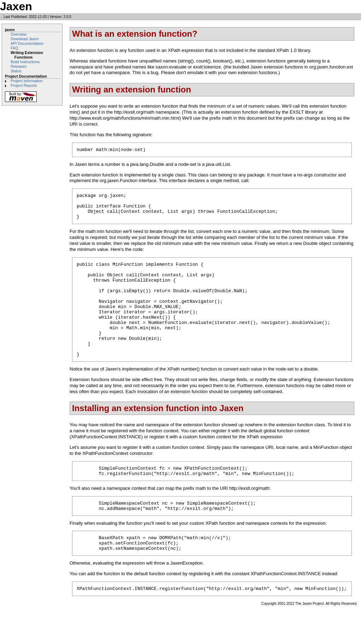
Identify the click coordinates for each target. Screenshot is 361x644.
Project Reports (24, 85)
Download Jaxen (25, 39)
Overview (19, 34)
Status (16, 71)
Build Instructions (25, 62)
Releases (19, 66)
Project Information (27, 81)
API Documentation (27, 43)
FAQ (14, 48)
